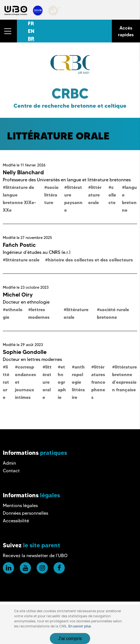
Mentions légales (20, 506)
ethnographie (62, 382)
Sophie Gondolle (25, 352)
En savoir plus (80, 626)
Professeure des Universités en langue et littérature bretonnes (67, 180)
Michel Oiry (18, 295)
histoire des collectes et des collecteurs (90, 260)
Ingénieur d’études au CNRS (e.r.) (37, 252)
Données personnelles (25, 513)
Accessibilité (16, 521)
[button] (8, 31)
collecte (112, 195)
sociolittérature (51, 195)
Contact (11, 471)
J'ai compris (70, 639)
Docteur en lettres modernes (32, 359)
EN (31, 31)
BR (31, 39)
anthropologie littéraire (78, 382)
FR (31, 23)
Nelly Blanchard (23, 172)
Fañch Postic (19, 245)
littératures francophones (98, 382)
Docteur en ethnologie (26, 302)
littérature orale (95, 195)
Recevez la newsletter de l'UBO (35, 556)
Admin (9, 463)
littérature (6, 382)
